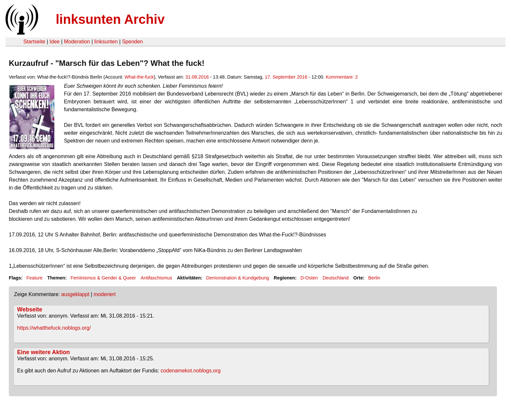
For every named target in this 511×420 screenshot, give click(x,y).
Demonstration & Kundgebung (238, 278)
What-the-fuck (139, 77)
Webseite (30, 309)
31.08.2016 (197, 77)
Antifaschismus (157, 278)
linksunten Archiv (110, 19)
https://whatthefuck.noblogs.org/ (54, 328)
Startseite (34, 42)
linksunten (106, 42)
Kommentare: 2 (342, 77)
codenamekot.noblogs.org (191, 371)
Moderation (77, 42)
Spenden (132, 42)
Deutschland (336, 278)
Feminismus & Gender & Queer (103, 278)
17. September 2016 (286, 77)
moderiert (105, 294)
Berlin (374, 278)
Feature (35, 278)
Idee (55, 42)
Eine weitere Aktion (44, 352)
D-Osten (309, 278)
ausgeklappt (75, 294)
